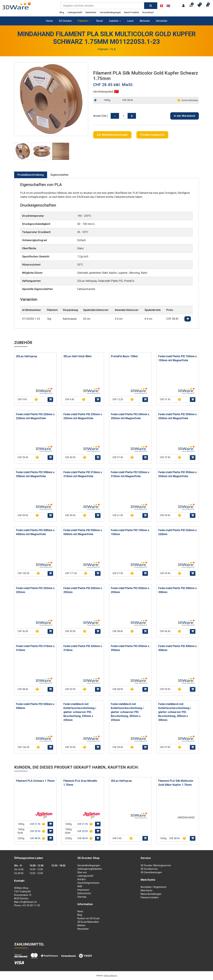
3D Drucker (65, 21)
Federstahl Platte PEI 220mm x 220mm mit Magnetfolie (35, 416)
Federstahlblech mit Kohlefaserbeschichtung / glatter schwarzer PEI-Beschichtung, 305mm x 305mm (175, 712)
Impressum (83, 890)
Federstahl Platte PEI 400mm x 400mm (177, 648)
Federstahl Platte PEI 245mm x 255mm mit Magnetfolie (130, 416)
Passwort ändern (150, 897)
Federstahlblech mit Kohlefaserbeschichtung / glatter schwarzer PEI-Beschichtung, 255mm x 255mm (127, 712)
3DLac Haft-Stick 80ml (77, 356)
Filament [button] (84, 21)
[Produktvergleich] (192, 6)
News (80, 911)
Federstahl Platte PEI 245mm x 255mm (83, 590)
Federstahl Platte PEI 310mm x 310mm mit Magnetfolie (83, 474)
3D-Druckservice (149, 869)
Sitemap (82, 897)
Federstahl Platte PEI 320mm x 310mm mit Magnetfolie (130, 474)
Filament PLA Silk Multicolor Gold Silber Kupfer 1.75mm (176, 783)
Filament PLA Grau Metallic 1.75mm (80, 783)
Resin (100, 21)
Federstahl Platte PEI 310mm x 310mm (35, 648)
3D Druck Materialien (88, 922)
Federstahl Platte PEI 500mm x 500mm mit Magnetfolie (83, 532)
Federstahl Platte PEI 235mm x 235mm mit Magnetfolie (83, 416)
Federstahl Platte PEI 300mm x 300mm (177, 590)
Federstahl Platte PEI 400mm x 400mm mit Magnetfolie (35, 532)
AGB (80, 886)
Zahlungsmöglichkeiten (90, 869)
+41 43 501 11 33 (31, 905)
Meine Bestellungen (151, 894)
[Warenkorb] (208, 6)
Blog (62, 12)
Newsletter (91, 12)
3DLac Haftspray (26, 356)
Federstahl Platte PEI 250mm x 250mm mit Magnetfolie (177, 416)
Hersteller (162, 21)
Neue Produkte (132, 12)
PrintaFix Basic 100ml (124, 356)
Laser (130, 21)
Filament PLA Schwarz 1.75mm (35, 781)
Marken (81, 925)
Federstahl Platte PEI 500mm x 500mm (35, 706)
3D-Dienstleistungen (151, 872)
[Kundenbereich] (184, 6)
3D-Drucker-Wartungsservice (156, 865)
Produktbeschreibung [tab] (31, 175)
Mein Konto (147, 890)
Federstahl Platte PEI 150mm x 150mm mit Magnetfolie (177, 358)
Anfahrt (82, 879)
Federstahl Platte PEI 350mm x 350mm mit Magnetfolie (177, 474)
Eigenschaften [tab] (59, 175)
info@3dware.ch (28, 902)
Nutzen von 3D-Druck (88, 918)
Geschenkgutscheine (88, 883)
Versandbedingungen (110, 12)
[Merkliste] (200, 6)
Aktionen (145, 21)
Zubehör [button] (115, 21)
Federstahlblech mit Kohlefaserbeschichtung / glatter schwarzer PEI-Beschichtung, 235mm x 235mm (80, 712)
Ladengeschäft (75, 12)
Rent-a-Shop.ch (111, 976)
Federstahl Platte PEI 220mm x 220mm (177, 532)
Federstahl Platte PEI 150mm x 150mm (130, 532)
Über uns (82, 872)
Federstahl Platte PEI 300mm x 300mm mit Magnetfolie (35, 474)
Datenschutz (84, 893)
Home (49, 21)
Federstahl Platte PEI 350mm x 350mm (130, 648)
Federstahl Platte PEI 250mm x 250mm (130, 590)
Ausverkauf (148, 12)
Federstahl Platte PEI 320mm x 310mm (83, 648)
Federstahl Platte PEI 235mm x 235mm (35, 590)
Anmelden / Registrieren (154, 887)
